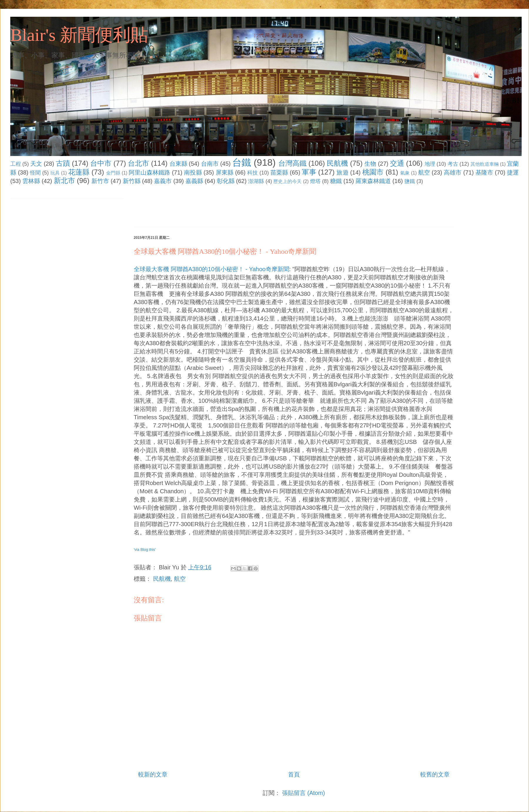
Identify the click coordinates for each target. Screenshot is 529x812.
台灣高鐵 (292, 163)
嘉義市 (163, 181)
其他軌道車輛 (485, 164)
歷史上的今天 (287, 181)
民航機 (337, 163)
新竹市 (100, 181)
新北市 (64, 181)
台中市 (101, 163)
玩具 (55, 173)
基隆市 (484, 172)
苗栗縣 (279, 172)
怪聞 (35, 173)
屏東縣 (225, 172)
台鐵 (242, 162)
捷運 (513, 172)
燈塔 (315, 181)
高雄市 (453, 172)
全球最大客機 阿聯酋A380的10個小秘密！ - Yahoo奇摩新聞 (211, 269)
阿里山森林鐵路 (149, 172)
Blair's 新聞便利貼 (79, 35)
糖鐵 (336, 181)
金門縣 (113, 173)
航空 (424, 172)
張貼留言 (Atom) (304, 793)
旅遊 (342, 172)
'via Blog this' (145, 550)
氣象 (405, 173)
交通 (397, 163)
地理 (430, 164)
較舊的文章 (435, 774)
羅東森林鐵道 (373, 181)
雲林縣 (31, 181)
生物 (370, 164)
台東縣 (178, 164)
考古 (453, 164)
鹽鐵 (410, 181)
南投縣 (193, 172)
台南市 (210, 164)
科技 (252, 173)
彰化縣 (226, 181)
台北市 (138, 163)
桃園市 (373, 172)
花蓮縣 (79, 172)
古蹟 (63, 163)
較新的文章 (153, 774)
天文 (36, 164)
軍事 (309, 172)
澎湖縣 (256, 181)
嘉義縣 (194, 181)
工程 (16, 164)
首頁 (294, 774)
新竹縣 (132, 181)
